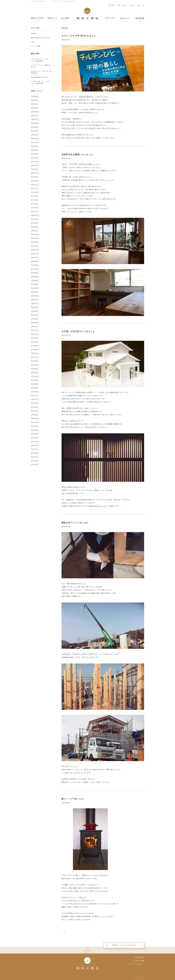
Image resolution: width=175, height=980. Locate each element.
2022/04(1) (35, 177)
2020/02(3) (35, 242)
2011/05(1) (35, 465)
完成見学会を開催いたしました (77, 155)
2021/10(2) (35, 192)
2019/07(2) (35, 269)
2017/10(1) (35, 334)
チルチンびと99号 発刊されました (79, 36)
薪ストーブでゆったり (73, 799)
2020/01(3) (35, 246)
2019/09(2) (35, 261)
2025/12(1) (35, 104)
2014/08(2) (35, 407)
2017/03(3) (35, 350)
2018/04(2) (35, 319)
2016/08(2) (35, 365)
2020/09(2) (35, 223)
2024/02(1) (35, 135)
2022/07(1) (35, 173)
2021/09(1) (35, 196)
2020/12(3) (35, 215)
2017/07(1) (35, 342)
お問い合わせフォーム (97, 506)
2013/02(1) (35, 442)
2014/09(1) (35, 403)
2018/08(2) (35, 311)
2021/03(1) (35, 208)
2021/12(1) (35, 185)
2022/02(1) (35, 181)
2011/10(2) (35, 461)
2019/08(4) (35, 265)
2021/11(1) (35, 188)
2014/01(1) (35, 422)
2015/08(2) (35, 384)
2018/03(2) (35, 323)
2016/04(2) (35, 369)
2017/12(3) (35, 330)
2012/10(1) (35, 453)
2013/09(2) (35, 434)
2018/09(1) (35, 307)
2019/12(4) (35, 250)
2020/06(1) (35, 231)
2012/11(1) (35, 449)
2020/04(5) (35, 235)
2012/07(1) (35, 457)
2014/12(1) (35, 396)
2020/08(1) (35, 227)
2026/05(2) (35, 96)
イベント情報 (36, 46)
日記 (32, 42)
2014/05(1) (35, 411)
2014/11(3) (35, 399)
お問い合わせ (139, 957)
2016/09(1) (35, 361)
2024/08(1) (35, 127)
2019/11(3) (35, 254)
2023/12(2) (35, 139)
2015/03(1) (35, 392)
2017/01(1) (35, 353)
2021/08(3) (35, 200)
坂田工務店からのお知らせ (40, 38)
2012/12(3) (35, 445)
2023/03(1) (35, 154)
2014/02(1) (35, 419)
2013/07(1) (35, 438)
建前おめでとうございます (75, 523)
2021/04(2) (35, 204)
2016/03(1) (35, 373)
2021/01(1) (35, 211)
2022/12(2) (35, 158)
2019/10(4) (35, 258)
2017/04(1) (35, 346)
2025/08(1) (35, 112)
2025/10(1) (35, 108)
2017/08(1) (35, 338)
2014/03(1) (35, 415)
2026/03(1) (35, 100)
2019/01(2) (35, 292)
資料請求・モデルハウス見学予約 (124, 945)
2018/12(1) (35, 296)
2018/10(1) (35, 304)
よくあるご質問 (139, 961)
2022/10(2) (35, 162)
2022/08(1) (35, 169)
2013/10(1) (35, 430)
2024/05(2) (35, 131)
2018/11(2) (35, 300)
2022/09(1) (35, 165)
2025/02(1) (35, 116)
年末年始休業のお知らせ (39, 77)
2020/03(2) (35, 238)
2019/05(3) (35, 277)
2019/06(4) (35, 273)
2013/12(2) (35, 426)
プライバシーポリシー (136, 964)
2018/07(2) (35, 315)
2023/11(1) (35, 142)
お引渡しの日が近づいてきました (78, 331)
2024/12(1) (35, 119)
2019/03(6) (35, 284)
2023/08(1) (35, 146)
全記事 (33, 34)
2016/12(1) (35, 357)
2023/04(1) (35, 150)
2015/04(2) (35, 388)
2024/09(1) (35, 123)
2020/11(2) (35, 219)
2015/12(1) (35, 376)
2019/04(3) (35, 281)
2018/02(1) (35, 327)
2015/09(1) (35, 380)
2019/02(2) (35, 288)
